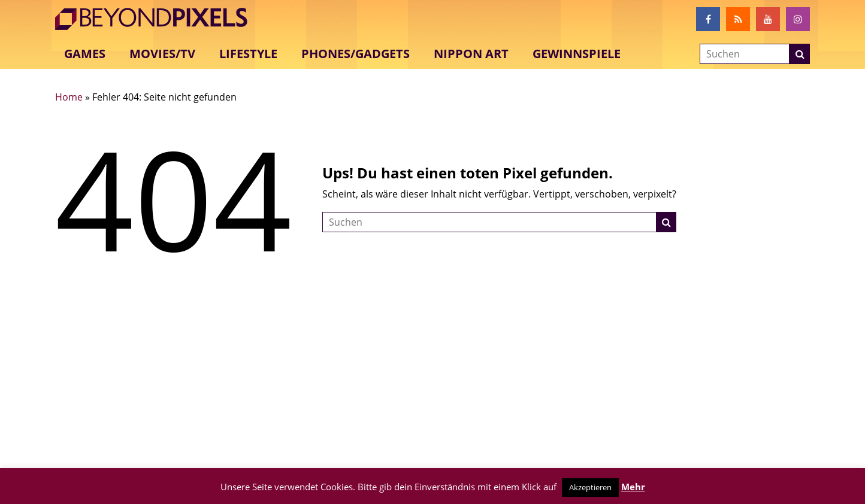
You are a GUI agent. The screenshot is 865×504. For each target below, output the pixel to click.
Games (85, 54)
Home (69, 97)
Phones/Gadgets (356, 54)
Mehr (633, 487)
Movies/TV (162, 54)
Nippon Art (471, 54)
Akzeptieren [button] (590, 487)
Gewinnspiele (577, 54)
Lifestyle (248, 54)
